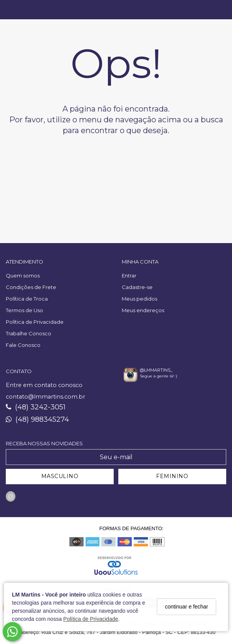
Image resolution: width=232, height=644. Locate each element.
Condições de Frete (31, 287)
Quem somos (23, 276)
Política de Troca (27, 299)
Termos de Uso (24, 310)
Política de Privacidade (91, 619)
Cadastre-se (137, 287)
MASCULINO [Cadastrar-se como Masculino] (60, 476)
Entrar (129, 276)
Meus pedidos (140, 299)
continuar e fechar (187, 607)
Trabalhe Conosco (29, 333)
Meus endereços (143, 310)
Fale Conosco (23, 345)
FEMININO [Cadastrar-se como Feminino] (172, 476)
